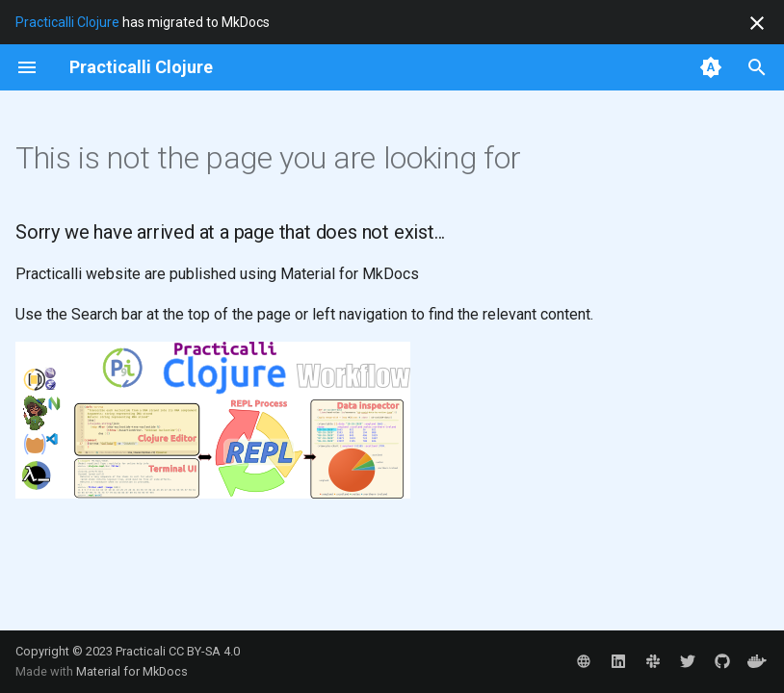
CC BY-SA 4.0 (204, 651)
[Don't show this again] (757, 23)
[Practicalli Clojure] (141, 67)
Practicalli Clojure (67, 22)
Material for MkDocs (132, 671)
